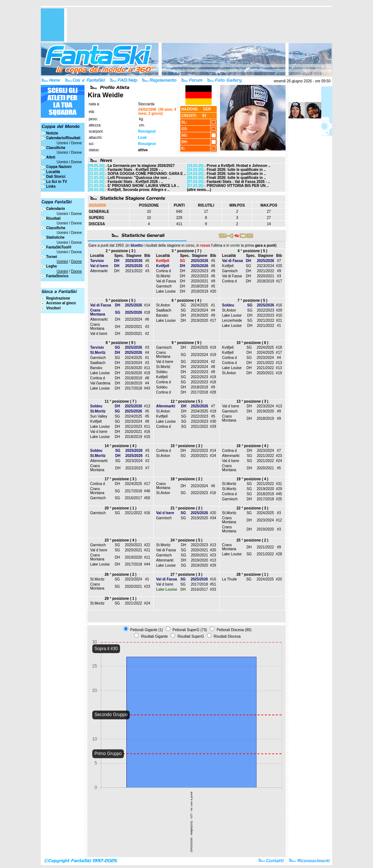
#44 (147, 564)
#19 (147, 373)
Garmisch (164, 286)
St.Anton (163, 305)
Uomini (62, 143)
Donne (76, 143)
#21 (279, 320)
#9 (213, 271)
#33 (213, 589)
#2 (147, 334)
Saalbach (164, 310)
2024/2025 (199, 305)
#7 (279, 261)
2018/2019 (199, 286)
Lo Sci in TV (57, 182)
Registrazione (58, 298)
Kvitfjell (228, 266)
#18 (147, 312)
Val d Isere (99, 334)
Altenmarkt (99, 271)
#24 (213, 456)
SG (248, 266)
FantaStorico (57, 276)
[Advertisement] (200, 25)
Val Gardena (100, 383)
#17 (279, 281)
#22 (147, 545)
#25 (279, 499)
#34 (213, 518)
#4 (213, 310)
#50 (147, 498)
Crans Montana (97, 327)
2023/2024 (265, 266)
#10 (279, 315)
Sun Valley (99, 416)
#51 (213, 584)
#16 (279, 305)
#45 (279, 494)
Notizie (52, 133)
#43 (147, 388)
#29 (279, 310)
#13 (279, 363)
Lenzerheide (232, 320)
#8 (147, 378)
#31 (279, 484)
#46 (147, 491)
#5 (213, 261)
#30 (213, 421)
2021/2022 (134, 271)
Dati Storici (56, 177)
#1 (147, 266)
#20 (213, 291)
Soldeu (162, 372)
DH (117, 271)
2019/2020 (199, 315)
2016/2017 (134, 498)
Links (51, 186)
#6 (147, 261)
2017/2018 (134, 388)
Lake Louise (166, 291)
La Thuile (230, 579)
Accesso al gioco (61, 303)
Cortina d (164, 271)
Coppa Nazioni (59, 167)
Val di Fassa (166, 281)
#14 (147, 305)
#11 (147, 368)
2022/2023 (199, 271)
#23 (279, 456)
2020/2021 (199, 281)
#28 (213, 392)
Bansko (162, 315)
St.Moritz (163, 276)
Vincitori (54, 308)
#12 (279, 520)
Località (53, 172)
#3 (147, 271)
